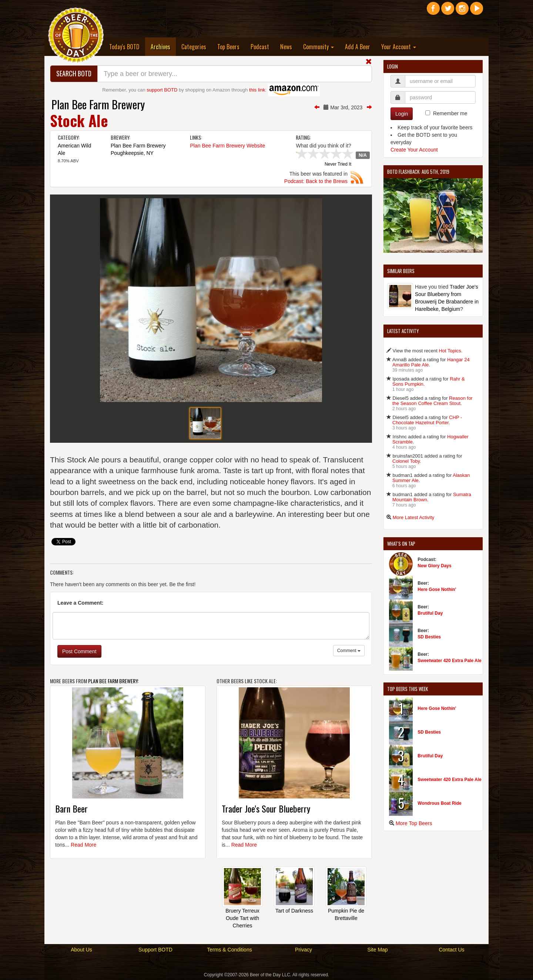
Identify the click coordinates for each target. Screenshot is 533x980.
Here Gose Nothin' (437, 589)
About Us (81, 950)
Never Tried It (338, 165)
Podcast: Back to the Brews (316, 181)
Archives (163, 46)
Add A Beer (358, 47)
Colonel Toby (406, 461)
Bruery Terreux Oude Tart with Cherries (242, 918)
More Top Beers (414, 823)
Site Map (377, 950)
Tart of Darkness (294, 911)
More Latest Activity (414, 517)
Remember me (450, 113)
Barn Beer (71, 808)
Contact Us (451, 950)
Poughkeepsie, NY (132, 153)
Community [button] (319, 47)
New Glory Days (434, 566)
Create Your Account (414, 150)
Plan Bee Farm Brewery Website (227, 146)
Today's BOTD (124, 47)
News (286, 47)
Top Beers (228, 47)
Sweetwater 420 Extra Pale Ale (449, 661)
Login (402, 114)
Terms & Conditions (229, 950)
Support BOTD (155, 950)
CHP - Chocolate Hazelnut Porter (427, 420)
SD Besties (429, 637)
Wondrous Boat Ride (439, 803)
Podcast (260, 47)
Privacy (304, 950)
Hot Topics (450, 351)
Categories (194, 47)
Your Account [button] (399, 47)
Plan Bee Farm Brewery (98, 104)
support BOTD (162, 90)
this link (257, 90)
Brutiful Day (430, 613)
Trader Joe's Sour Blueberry (266, 808)
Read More (83, 845)
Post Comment (79, 651)
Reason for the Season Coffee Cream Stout (433, 401)
